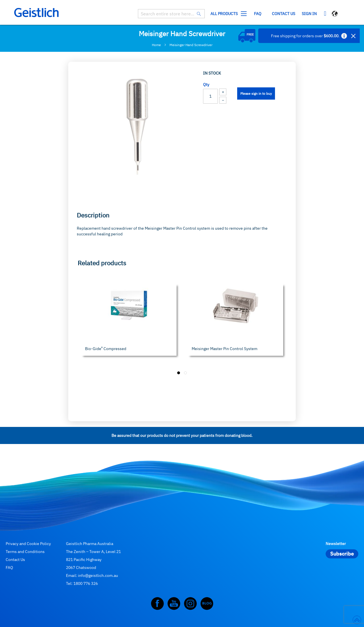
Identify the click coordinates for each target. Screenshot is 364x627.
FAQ (9, 568)
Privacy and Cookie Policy (28, 544)
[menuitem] (227, 14)
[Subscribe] (342, 554)
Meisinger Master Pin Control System (225, 349)
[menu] (253, 14)
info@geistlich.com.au (98, 575)
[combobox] (171, 14)
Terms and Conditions (25, 552)
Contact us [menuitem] (284, 14)
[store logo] (36, 13)
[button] (335, 14)
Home (156, 45)
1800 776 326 (86, 583)
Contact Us (15, 560)
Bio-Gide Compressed (106, 349)
